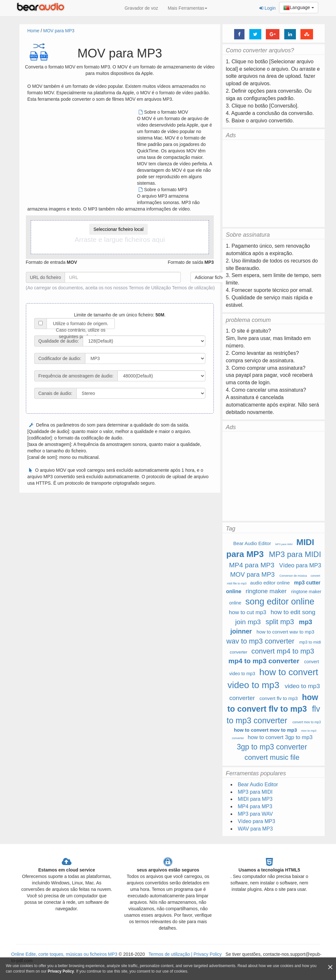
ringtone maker (266, 591)
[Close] (330, 967)
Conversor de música (293, 576)
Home (33, 31)
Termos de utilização (193, 288)
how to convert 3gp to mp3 (280, 737)
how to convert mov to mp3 (265, 730)
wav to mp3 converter (260, 641)
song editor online (280, 602)
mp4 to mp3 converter (264, 661)
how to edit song (293, 612)
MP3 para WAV (284, 544)
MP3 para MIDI (295, 554)
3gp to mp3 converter (272, 747)
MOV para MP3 (59, 31)
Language (298, 8)
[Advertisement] (82, 154)
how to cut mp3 (248, 612)
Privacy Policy (207, 954)
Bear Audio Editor (252, 543)
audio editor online (270, 583)
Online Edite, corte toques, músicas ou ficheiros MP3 (64, 954)
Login (267, 8)
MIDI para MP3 (255, 799)
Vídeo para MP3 (300, 565)
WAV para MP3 (255, 829)
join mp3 (248, 622)
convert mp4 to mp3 (283, 651)
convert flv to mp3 (278, 698)
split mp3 (280, 622)
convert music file (272, 757)
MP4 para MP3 (252, 565)
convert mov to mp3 (307, 722)
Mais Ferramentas (188, 8)
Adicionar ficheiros (213, 277)
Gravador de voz (141, 8)
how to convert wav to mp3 (285, 632)
